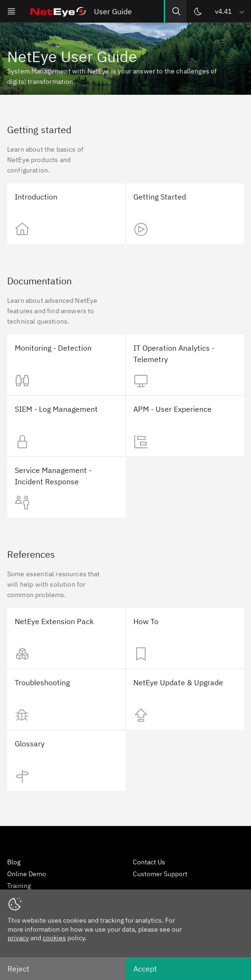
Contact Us (149, 862)
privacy (18, 938)
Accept (145, 969)
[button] (230, 11)
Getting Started (160, 197)
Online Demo (27, 874)
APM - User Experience (172, 409)
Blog (14, 862)
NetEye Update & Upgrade (178, 682)
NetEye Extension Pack (54, 621)
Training (19, 886)
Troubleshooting (42, 682)
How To (146, 621)
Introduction (36, 197)
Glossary (30, 744)
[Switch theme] (198, 11)
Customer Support (160, 874)
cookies (54, 938)
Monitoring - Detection (53, 348)
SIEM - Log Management (56, 409)
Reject (19, 969)
